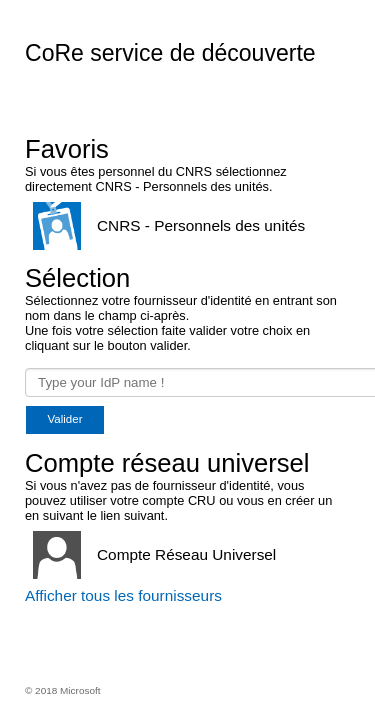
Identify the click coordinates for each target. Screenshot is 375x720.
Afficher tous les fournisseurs (123, 595)
